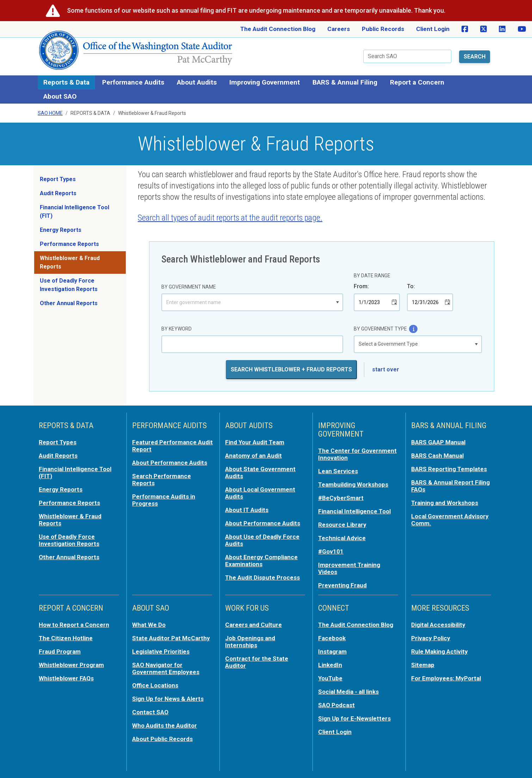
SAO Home (50, 113)
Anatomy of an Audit (253, 456)
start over (386, 369)
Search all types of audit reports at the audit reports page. (230, 218)
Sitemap (423, 665)
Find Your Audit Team (255, 442)
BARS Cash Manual (437, 456)
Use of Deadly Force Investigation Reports (69, 285)
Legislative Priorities (161, 652)
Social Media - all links (348, 692)
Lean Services (338, 471)
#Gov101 (331, 551)
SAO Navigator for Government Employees (166, 668)
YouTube (330, 678)
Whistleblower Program (71, 665)
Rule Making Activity (440, 652)
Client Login (433, 29)
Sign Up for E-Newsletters (354, 718)
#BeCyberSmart (341, 498)
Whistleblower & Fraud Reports (70, 262)
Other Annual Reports (69, 303)
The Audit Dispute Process (262, 578)
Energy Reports (61, 230)
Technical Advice (342, 538)
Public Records (383, 29)
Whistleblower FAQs (66, 678)
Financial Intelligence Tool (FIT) (75, 212)
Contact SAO (150, 712)
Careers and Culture (253, 625)
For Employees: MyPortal (446, 678)
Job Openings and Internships (250, 642)
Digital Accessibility (438, 625)
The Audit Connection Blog (278, 29)
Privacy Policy (431, 638)
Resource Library (342, 525)
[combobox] (247, 302)
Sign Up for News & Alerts (168, 699)
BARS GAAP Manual (438, 442)
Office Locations (155, 685)
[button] (338, 302)
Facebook (332, 638)
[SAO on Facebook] (465, 29)
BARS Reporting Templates (449, 469)
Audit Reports (58, 193)
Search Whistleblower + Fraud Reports (291, 369)
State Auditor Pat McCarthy (171, 638)
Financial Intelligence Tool (354, 511)
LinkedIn (330, 665)
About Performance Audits (170, 463)
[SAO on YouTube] (522, 29)
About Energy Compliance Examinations (261, 561)
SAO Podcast (336, 705)
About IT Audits (247, 510)
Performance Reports (69, 244)
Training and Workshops (445, 503)
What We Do (149, 625)
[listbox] (418, 344)
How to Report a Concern (74, 625)
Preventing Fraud (342, 585)
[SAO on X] (484, 29)
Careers (339, 29)
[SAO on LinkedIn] (502, 29)
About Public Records (162, 739)
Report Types (58, 179)
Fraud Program (60, 652)
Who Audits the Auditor (165, 725)
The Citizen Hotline (66, 638)
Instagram (332, 652)
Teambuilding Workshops (353, 484)
